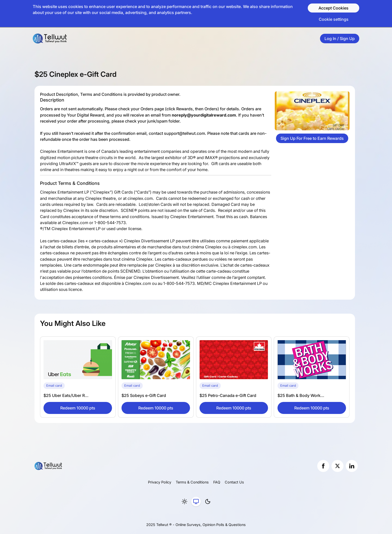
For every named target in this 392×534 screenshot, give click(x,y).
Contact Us (234, 482)
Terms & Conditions (192, 482)
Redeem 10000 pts (78, 408)
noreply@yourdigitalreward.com (204, 115)
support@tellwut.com (184, 133)
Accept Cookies (333, 8)
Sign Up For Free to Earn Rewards (312, 138)
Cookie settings (334, 19)
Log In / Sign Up (340, 39)
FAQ (217, 482)
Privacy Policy (160, 482)
